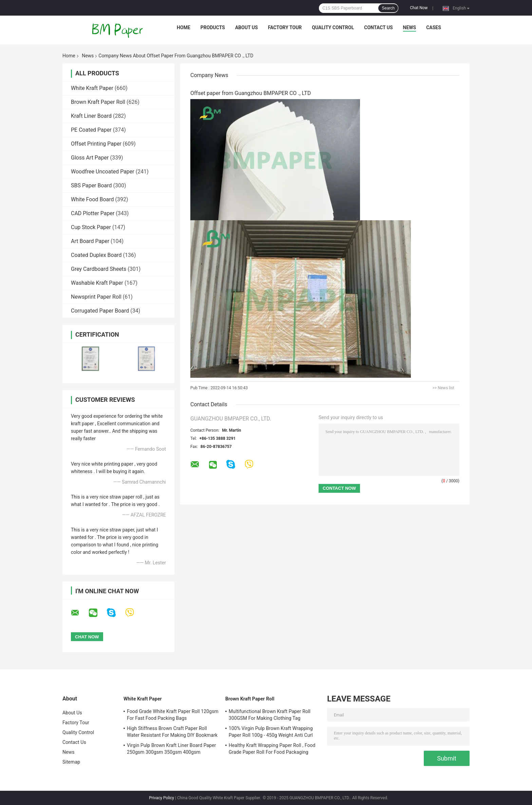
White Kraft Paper (92, 88)
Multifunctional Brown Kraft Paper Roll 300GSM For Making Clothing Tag (270, 715)
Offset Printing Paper (96, 144)
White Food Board (92, 199)
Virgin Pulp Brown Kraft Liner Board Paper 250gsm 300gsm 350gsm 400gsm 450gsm (172, 750)
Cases (434, 27)
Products (213, 27)
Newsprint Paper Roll (96, 297)
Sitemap (71, 762)
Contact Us (378, 27)
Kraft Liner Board (91, 116)
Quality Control (333, 27)
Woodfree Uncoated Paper (103, 172)
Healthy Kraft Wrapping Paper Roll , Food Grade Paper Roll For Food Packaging (272, 749)
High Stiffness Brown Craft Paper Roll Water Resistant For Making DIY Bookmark (172, 732)
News (410, 27)
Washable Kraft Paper (97, 283)
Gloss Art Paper (90, 158)
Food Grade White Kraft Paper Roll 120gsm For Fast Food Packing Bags (173, 715)
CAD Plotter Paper (93, 213)
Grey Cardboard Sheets (99, 269)
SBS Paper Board (91, 185)
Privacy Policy (161, 798)
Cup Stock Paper (91, 227)
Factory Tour (285, 27)
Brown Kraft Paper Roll (98, 102)
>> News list (443, 388)
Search (388, 8)
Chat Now (419, 8)
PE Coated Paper (91, 130)
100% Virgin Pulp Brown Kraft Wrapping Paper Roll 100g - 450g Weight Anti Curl (271, 732)
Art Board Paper (90, 241)
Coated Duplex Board (96, 255)
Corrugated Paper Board (100, 311)
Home (184, 27)
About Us (246, 27)
